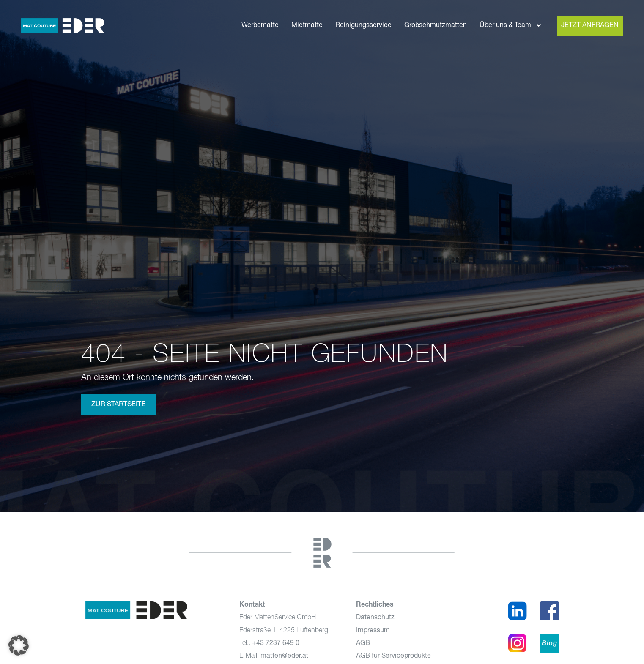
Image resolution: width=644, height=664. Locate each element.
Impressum (373, 631)
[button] (19, 645)
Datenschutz (375, 618)
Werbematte (260, 25)
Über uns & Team (511, 25)
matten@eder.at (284, 656)
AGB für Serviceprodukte (393, 656)
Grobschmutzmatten (436, 25)
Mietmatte (307, 25)
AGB (363, 643)
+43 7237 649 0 (276, 643)
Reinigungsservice (363, 25)
